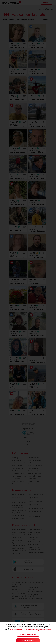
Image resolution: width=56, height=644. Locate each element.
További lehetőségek (28, 634)
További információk (16, 630)
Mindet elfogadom (28, 640)
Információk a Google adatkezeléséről (38, 630)
